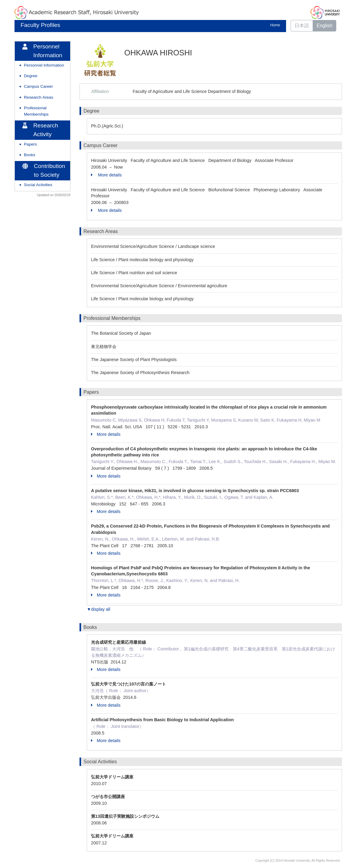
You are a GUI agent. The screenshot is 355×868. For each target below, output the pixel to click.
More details (106, 175)
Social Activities (38, 185)
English (324, 26)
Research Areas (39, 97)
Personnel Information (44, 65)
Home (275, 25)
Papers (30, 144)
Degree (31, 76)
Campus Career (38, 86)
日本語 (302, 26)
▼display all (98, 609)
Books (30, 155)
